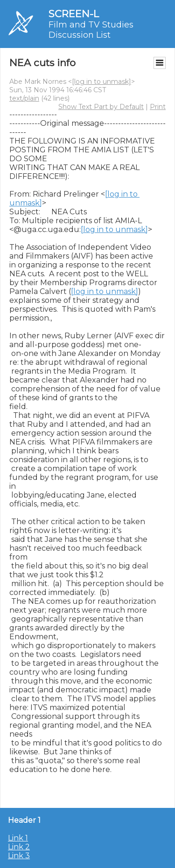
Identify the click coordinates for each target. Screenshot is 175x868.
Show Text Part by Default (101, 107)
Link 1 (18, 838)
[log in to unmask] (101, 82)
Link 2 (19, 847)
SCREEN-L (74, 14)
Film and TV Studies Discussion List (91, 30)
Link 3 (19, 856)
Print (158, 107)
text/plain (24, 98)
